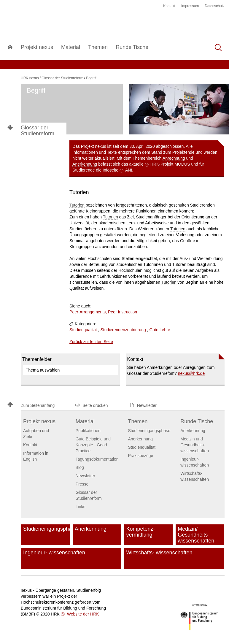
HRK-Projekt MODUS (170, 164)
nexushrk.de (191, 373)
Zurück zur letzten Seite (91, 342)
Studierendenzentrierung (123, 330)
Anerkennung (85, 164)
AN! (129, 170)
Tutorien (77, 205)
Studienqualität (83, 330)
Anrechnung (174, 158)
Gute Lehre (160, 330)
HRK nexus (30, 78)
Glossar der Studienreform (38, 131)
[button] (39, 405)
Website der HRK (82, 614)
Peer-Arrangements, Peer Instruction (103, 312)
